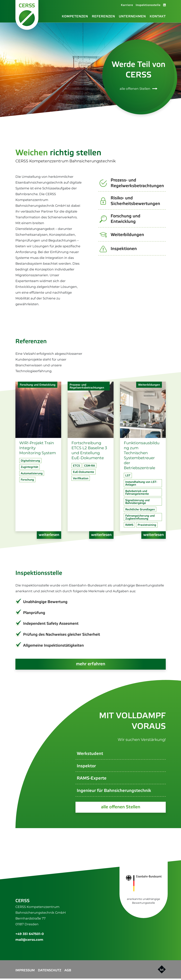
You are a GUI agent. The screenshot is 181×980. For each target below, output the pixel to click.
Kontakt (158, 17)
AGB (68, 972)
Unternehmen (132, 17)
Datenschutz (50, 972)
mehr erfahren (91, 665)
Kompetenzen (75, 17)
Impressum (25, 972)
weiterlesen (49, 536)
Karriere (127, 6)
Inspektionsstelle (148, 6)
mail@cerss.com (29, 941)
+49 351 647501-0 (30, 935)
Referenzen (103, 17)
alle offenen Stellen (139, 89)
